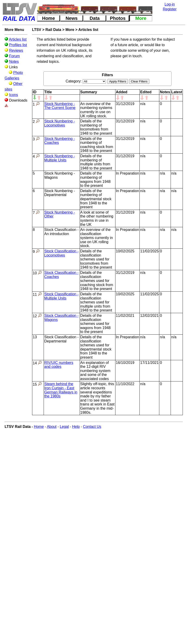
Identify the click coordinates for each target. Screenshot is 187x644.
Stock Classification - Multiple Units (62, 296)
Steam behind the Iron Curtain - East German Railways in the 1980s (61, 390)
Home (48, 18)
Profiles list (18, 45)
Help (76, 427)
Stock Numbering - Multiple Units (60, 158)
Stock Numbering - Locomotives (60, 123)
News (72, 18)
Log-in (170, 4)
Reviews (16, 50)
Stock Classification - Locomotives (62, 253)
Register (170, 9)
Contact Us (92, 427)
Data (95, 18)
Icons (13, 95)
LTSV (37, 30)
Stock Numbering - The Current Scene (60, 106)
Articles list (18, 39)
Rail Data (53, 30)
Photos (118, 18)
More (141, 18)
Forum (14, 56)
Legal (64, 427)
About (52, 427)
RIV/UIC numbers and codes (59, 365)
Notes (14, 62)
